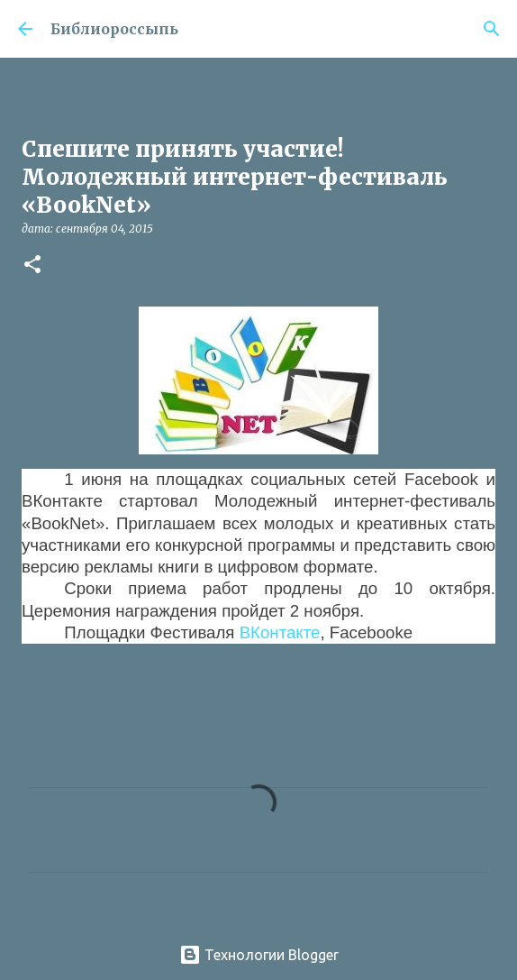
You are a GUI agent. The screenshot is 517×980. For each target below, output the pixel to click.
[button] (32, 266)
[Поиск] (492, 29)
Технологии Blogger (259, 955)
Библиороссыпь (114, 29)
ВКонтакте (280, 632)
